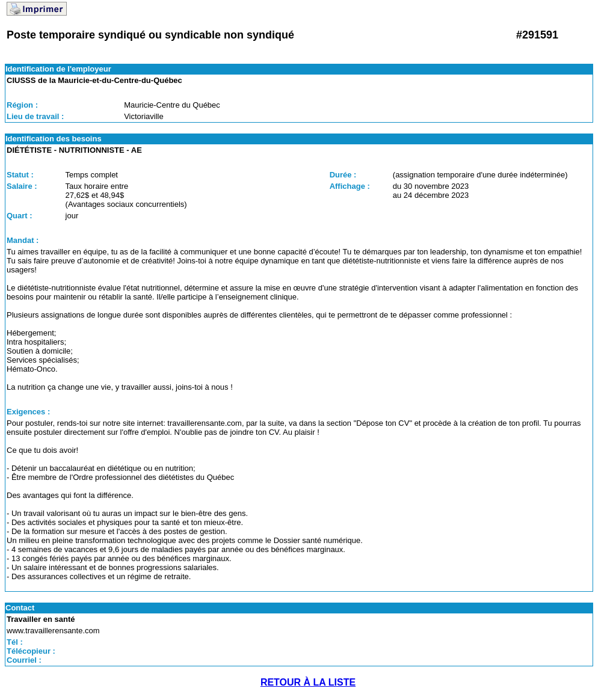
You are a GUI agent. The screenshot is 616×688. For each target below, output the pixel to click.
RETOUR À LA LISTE (308, 682)
